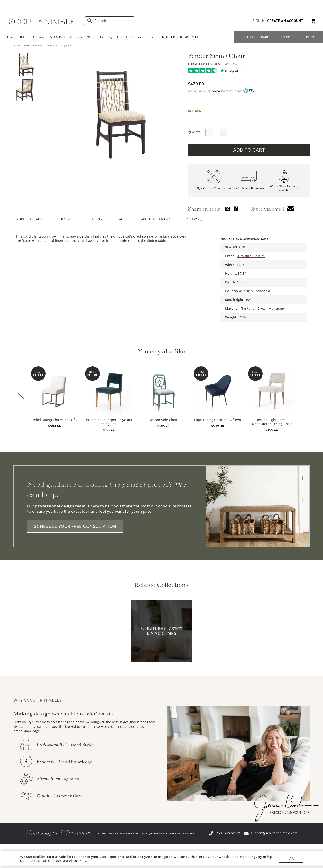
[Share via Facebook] (236, 206)
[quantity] (216, 130)
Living (11, 37)
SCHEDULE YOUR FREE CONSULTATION (75, 524)
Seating (50, 45)
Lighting (106, 37)
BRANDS (249, 37)
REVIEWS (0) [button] (194, 216)
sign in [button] (259, 21)
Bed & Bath (58, 37)
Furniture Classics (204, 64)
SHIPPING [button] (65, 216)
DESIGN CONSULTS (288, 37)
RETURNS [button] (95, 216)
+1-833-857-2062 (228, 830)
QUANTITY (195, 130)
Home (17, 45)
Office (91, 37)
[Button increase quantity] (223, 130)
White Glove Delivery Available (284, 186)
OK (291, 858)
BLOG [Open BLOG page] (310, 37)
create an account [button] (285, 21)
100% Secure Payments (249, 186)
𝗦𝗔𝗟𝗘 (196, 37)
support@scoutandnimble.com (274, 830)
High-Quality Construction (213, 186)
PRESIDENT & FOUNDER (289, 810)
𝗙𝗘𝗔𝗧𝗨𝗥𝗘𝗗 (167, 37)
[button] (313, 21)
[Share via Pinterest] (228, 206)
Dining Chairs (65, 45)
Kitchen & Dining (32, 37)
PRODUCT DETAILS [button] (28, 216)
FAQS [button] (121, 216)
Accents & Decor (129, 37)
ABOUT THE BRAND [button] (156, 216)
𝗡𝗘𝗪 (184, 37)
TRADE (264, 37)
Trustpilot (190, 69)
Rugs (149, 37)
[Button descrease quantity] (209, 130)
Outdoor (76, 37)
